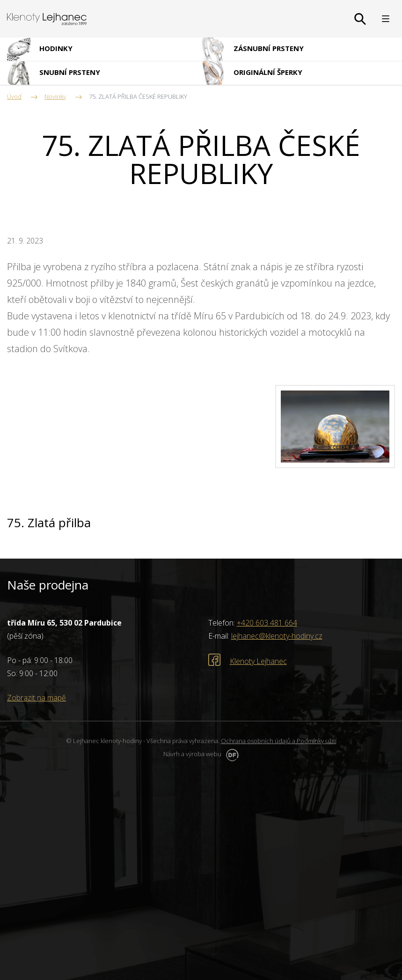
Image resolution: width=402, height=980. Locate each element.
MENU (386, 19)
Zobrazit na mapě (37, 698)
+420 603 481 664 (267, 623)
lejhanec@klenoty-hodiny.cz (277, 636)
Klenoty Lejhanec (258, 661)
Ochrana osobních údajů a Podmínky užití (279, 741)
